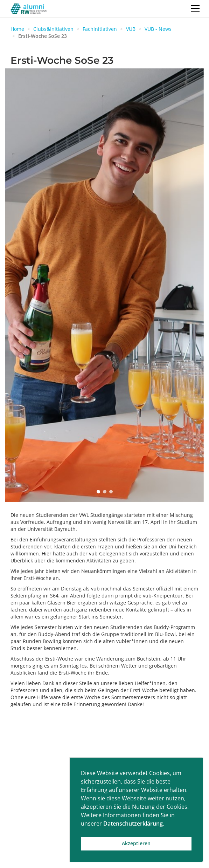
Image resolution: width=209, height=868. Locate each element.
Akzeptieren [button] (136, 843)
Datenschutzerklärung (133, 823)
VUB (131, 29)
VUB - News (158, 29)
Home (17, 29)
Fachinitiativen (100, 29)
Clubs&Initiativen (53, 29)
